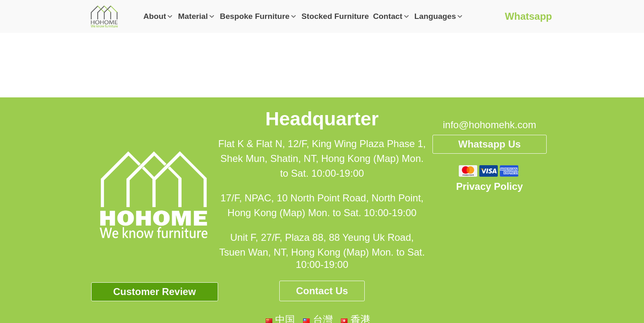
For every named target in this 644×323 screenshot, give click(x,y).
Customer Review (154, 292)
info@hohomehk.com (489, 125)
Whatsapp (528, 16)
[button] (159, 17)
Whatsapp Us (490, 144)
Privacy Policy (489, 186)
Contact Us (322, 291)
